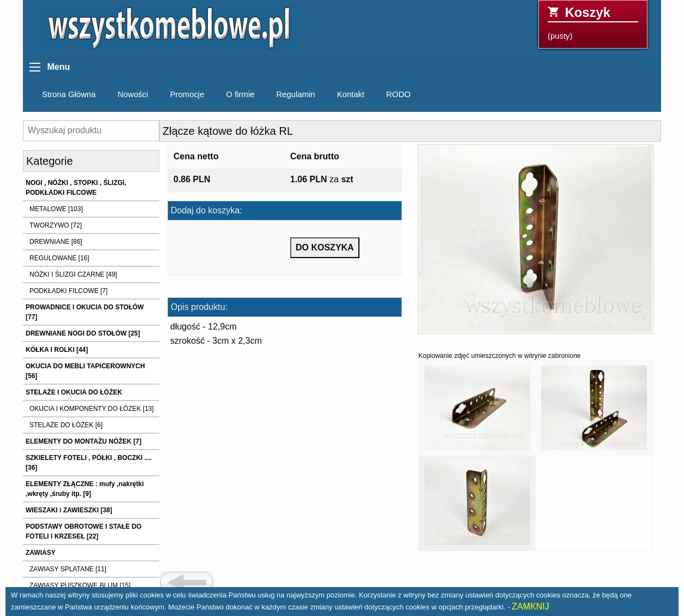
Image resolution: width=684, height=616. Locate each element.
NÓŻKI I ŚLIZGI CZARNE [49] (73, 274)
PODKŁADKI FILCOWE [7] (68, 291)
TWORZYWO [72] (56, 225)
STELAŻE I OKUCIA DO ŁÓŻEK (74, 392)
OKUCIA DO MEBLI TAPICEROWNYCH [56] (85, 371)
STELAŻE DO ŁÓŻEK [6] (66, 425)
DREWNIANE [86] (56, 242)
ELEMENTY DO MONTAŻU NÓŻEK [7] (83, 441)
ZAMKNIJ (530, 606)
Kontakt (351, 94)
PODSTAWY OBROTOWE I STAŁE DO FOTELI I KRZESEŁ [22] (83, 531)
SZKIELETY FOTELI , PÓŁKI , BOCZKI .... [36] (89, 463)
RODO (398, 94)
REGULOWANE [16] (59, 258)
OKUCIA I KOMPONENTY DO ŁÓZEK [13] (92, 409)
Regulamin (296, 94)
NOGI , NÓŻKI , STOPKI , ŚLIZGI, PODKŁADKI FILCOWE (76, 188)
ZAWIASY (41, 553)
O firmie (240, 94)
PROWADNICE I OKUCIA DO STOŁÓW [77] (85, 312)
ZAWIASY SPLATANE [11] (68, 569)
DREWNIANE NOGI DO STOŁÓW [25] (83, 333)
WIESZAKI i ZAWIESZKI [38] (69, 510)
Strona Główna (69, 94)
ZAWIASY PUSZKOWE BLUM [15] (80, 585)
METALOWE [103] (56, 209)
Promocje (187, 94)
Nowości (133, 94)
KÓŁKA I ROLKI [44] (57, 350)
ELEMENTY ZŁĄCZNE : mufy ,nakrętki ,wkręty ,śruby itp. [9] (85, 489)
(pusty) (593, 23)
